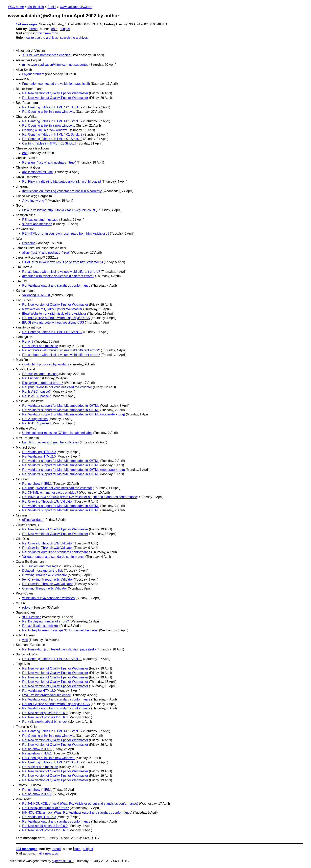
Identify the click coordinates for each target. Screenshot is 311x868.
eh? (25, 153)
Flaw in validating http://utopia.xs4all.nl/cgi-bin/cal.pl (59, 210)
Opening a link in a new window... (46, 130)
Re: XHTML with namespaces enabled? (50, 493)
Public (52, 7)
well (25, 640)
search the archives (74, 38)
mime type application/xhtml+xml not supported (55, 65)
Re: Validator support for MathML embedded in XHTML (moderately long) (74, 414)
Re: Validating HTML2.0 (39, 452)
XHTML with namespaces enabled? (47, 55)
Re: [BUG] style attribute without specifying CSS (56, 318)
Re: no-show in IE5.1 (37, 484)
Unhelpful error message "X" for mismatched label (57, 433)
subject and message (37, 224)
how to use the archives (41, 38)
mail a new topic (47, 33)
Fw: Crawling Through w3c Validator (48, 579)
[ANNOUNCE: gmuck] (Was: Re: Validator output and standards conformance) (77, 813)
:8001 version (32, 617)
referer (27, 607)
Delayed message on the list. (43, 571)
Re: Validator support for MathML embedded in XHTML (61, 406)
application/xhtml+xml (37, 172)
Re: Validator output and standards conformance (56, 286)
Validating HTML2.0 (36, 295)
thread (33, 29)
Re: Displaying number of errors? (46, 621)
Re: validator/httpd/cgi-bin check (45, 722)
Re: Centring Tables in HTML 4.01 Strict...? (52, 107)
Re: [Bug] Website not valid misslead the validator (57, 387)
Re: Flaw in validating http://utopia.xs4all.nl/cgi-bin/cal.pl (61, 182)
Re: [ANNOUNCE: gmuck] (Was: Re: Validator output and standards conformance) (80, 497)
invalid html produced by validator (46, 364)
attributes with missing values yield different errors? (58, 276)
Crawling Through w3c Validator (45, 575)
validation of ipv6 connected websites (48, 598)
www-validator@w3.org (76, 7)
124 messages (27, 24)
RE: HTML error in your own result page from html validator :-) (66, 234)
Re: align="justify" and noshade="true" (49, 162)
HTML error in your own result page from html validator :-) (63, 262)
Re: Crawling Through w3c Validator (48, 501)
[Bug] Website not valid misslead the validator (54, 314)
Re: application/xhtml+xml (40, 626)
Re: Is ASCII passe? (36, 392)
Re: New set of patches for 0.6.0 (45, 713)
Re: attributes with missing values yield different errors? (61, 272)
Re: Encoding (32, 378)
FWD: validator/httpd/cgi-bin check (46, 695)
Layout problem (33, 74)
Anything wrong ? (35, 201)
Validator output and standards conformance (53, 557)
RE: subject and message (40, 220)
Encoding (29, 243)
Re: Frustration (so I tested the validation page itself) (59, 649)
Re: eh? (28, 342)
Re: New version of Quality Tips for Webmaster (55, 93)
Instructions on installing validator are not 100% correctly (62, 191)
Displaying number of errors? (43, 383)
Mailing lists (36, 7)
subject (65, 29)
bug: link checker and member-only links (50, 442)
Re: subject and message (40, 346)
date (54, 29)
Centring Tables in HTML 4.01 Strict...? (49, 143)
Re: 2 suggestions (35, 419)
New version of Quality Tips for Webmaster (52, 309)
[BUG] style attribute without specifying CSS (53, 322)
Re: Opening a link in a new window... (49, 112)
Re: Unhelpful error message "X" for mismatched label (60, 630)
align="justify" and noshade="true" (46, 253)
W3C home (16, 7)
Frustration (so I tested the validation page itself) (56, 84)
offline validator (33, 520)
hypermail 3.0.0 (63, 861)
